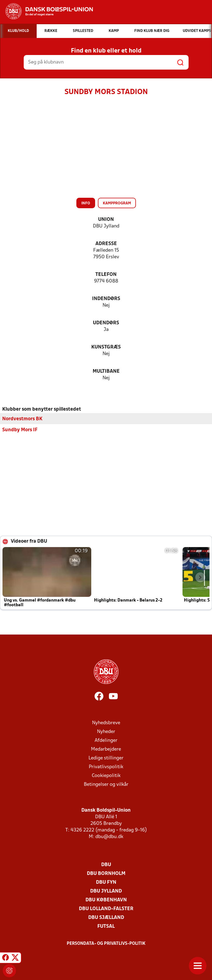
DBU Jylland (106, 891)
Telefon (106, 275)
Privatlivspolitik (106, 767)
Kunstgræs (106, 347)
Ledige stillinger (106, 758)
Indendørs (106, 299)
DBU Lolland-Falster (106, 909)
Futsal (106, 926)
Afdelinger (106, 740)
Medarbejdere (106, 749)
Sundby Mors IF (20, 430)
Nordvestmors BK (22, 419)
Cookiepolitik (106, 776)
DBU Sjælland (106, 917)
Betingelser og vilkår (106, 784)
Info (86, 203)
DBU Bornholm (106, 873)
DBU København (106, 900)
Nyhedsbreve (106, 723)
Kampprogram (117, 203)
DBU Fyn (106, 882)
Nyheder (106, 731)
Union (106, 220)
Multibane (106, 371)
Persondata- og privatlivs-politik (106, 943)
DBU (106, 865)
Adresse (106, 244)
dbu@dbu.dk (109, 837)
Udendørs (106, 323)
